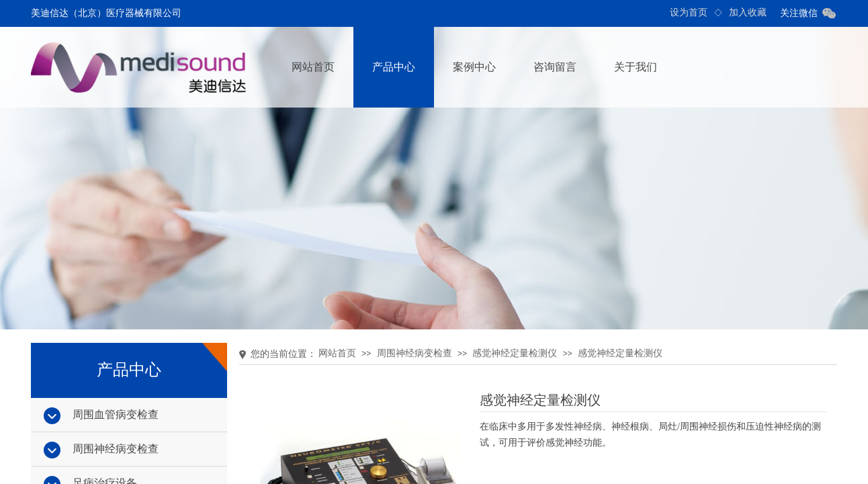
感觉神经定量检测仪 (515, 353)
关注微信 (799, 13)
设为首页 (689, 12)
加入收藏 (748, 12)
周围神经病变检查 (415, 353)
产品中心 (394, 67)
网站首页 (313, 67)
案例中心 (474, 67)
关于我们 (636, 67)
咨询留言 (555, 67)
